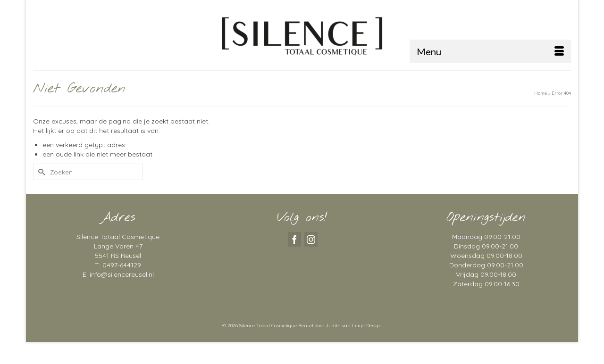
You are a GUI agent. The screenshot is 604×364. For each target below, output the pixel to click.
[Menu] (490, 51)
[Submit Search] (40, 172)
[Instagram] (311, 239)
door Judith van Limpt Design (348, 326)
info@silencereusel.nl (122, 274)
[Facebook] (294, 239)
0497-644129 (122, 265)
